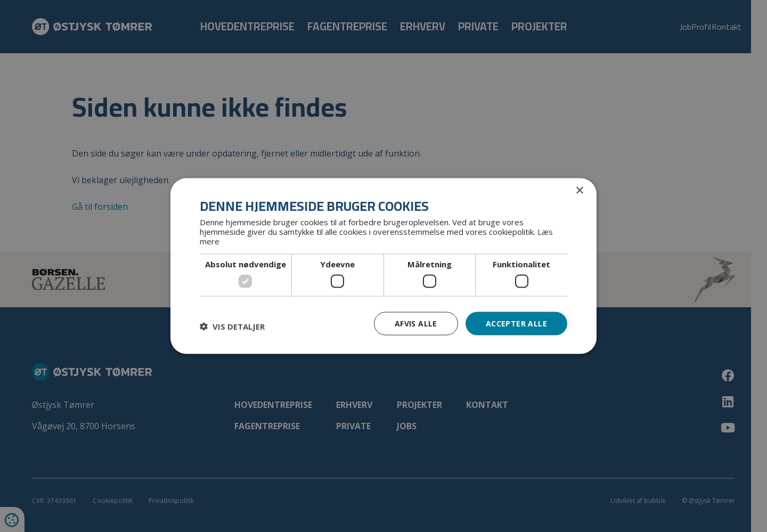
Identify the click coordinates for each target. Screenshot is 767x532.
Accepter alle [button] (516, 323)
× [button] (579, 190)
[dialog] (383, 266)
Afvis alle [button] (416, 323)
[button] (232, 326)
